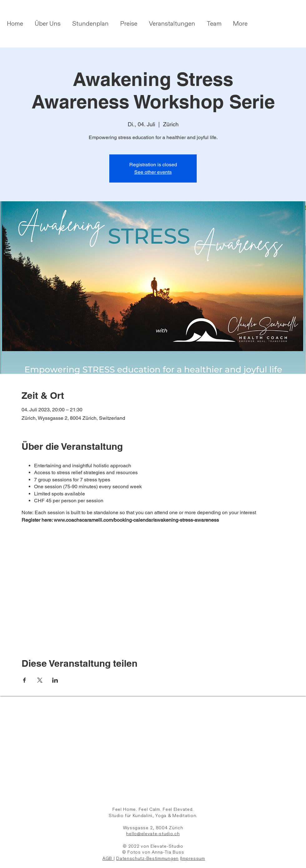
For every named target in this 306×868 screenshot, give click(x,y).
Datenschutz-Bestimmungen (147, 858)
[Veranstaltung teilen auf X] (40, 680)
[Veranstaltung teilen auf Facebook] (25, 680)
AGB (108, 858)
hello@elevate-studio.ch (153, 834)
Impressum (193, 858)
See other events (153, 172)
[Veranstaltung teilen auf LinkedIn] (55, 680)
